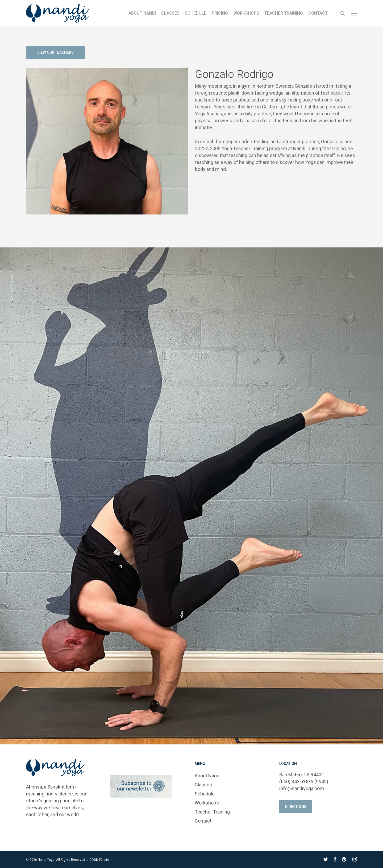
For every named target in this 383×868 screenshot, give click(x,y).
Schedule (205, 794)
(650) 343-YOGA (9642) (304, 781)
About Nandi (208, 776)
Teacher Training (212, 812)
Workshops (207, 803)
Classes (203, 785)
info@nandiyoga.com (302, 788)
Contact (203, 821)
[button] (354, 13)
